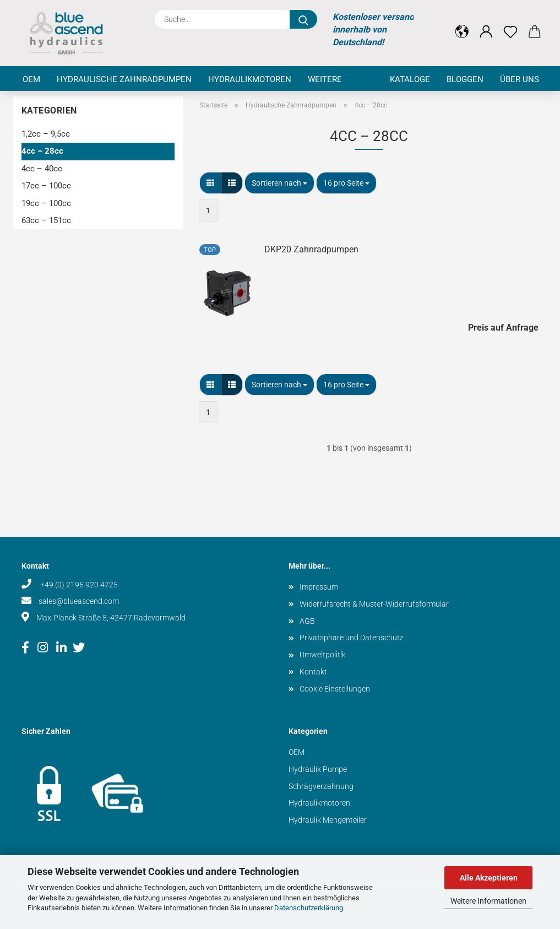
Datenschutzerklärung (309, 908)
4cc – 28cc (42, 151)
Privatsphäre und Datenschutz (352, 638)
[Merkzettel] (510, 23)
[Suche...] (303, 19)
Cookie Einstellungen (335, 689)
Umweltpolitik (323, 655)
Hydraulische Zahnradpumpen (124, 79)
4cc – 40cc (42, 169)
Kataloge (410, 79)
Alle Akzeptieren (489, 878)
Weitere (325, 79)
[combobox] (279, 183)
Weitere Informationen (488, 901)
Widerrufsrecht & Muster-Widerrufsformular (374, 604)
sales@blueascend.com (79, 601)
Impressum (319, 587)
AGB (307, 621)
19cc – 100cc (46, 203)
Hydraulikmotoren (250, 79)
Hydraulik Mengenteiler (328, 820)
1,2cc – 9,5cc (46, 134)
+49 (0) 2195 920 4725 (78, 585)
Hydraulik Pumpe (318, 769)
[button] (462, 23)
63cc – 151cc (46, 220)
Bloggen (465, 79)
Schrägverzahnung (321, 786)
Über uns (520, 79)
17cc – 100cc (46, 186)
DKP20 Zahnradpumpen (311, 249)
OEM (31, 79)
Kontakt (313, 672)
